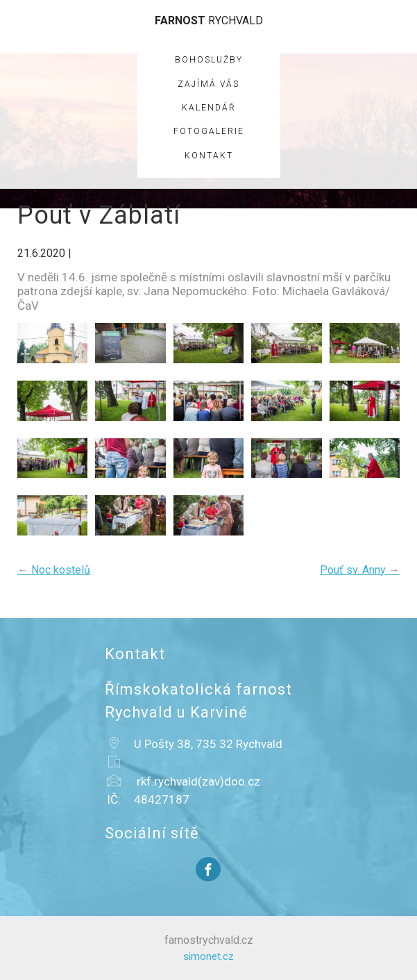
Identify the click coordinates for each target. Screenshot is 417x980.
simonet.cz (209, 956)
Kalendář (209, 108)
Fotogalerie (209, 131)
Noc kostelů (54, 570)
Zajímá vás (209, 84)
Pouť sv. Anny (360, 570)
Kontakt (209, 156)
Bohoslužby (209, 60)
